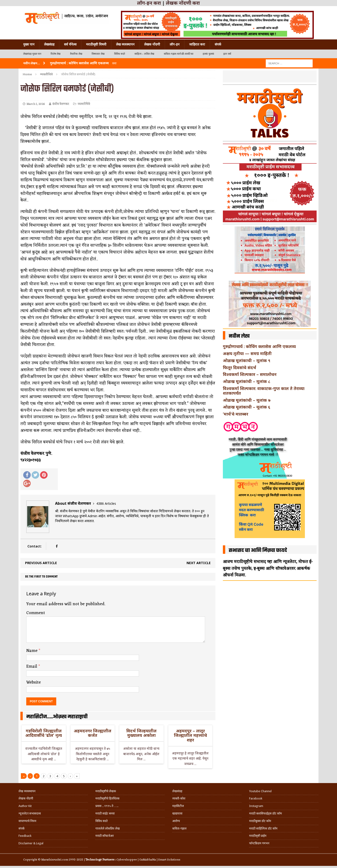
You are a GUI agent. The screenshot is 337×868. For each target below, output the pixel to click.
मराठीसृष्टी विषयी (96, 44)
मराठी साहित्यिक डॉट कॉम (263, 828)
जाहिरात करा (197, 44)
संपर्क (218, 44)
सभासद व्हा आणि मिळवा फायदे (258, 551)
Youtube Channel (260, 791)
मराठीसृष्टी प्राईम (258, 836)
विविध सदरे (120, 54)
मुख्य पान (29, 44)
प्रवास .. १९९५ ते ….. (107, 806)
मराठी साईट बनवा (105, 813)
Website (34, 682)
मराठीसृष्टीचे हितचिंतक (107, 798)
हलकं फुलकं (208, 54)
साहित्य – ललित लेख (144, 54)
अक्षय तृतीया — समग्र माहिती (247, 353)
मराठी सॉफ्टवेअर (105, 836)
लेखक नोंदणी (152, 44)
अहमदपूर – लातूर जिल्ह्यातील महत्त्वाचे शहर (190, 735)
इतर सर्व (227, 54)
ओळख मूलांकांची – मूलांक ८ (247, 381)
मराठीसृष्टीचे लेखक (106, 791)
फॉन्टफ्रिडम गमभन (259, 843)
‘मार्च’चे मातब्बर (236, 414)
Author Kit (25, 806)
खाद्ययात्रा (177, 813)
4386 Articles (106, 503)
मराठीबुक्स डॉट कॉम (260, 821)
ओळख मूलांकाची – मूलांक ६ (247, 407)
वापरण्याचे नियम (27, 821)
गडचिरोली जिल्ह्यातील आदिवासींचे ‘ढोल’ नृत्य (44, 733)
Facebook (256, 798)
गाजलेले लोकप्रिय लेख (108, 828)
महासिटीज (178, 806)
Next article (199, 563)
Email (32, 666)
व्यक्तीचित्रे (84, 104)
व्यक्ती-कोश (179, 798)
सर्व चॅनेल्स (70, 44)
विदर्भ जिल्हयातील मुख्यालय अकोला (141, 733)
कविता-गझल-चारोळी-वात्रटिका (179, 54)
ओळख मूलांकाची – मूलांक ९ (247, 360)
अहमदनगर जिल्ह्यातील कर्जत (93, 733)
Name (32, 651)
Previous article (41, 563)
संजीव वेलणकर (61, 104)
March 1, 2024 (36, 104)
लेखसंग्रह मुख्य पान (32, 54)
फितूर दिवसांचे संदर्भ (240, 367)
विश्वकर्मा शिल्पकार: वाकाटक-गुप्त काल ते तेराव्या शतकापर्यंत (264, 391)
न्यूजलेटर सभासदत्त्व (30, 813)
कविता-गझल (179, 828)
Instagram (256, 806)
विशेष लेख (56, 54)
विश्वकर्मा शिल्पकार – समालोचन (250, 374)
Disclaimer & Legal (31, 843)
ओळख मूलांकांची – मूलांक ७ (247, 400)
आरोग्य (176, 821)
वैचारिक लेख (76, 54)
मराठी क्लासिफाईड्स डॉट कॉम (266, 813)
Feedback (25, 836)
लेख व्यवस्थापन (125, 44)
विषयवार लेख (98, 54)
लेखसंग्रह (49, 44)
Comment (36, 613)
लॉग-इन (175, 44)
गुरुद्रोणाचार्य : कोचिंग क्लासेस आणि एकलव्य (259, 346)
